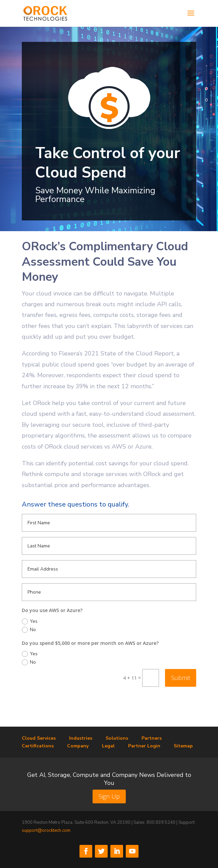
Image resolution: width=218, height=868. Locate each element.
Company (78, 746)
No (29, 630)
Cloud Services (39, 738)
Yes (30, 621)
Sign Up (109, 796)
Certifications (38, 746)
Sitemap (183, 746)
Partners (152, 738)
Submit (181, 678)
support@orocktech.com (46, 830)
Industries (81, 738)
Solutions (117, 738)
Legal (108, 746)
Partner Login (144, 746)
